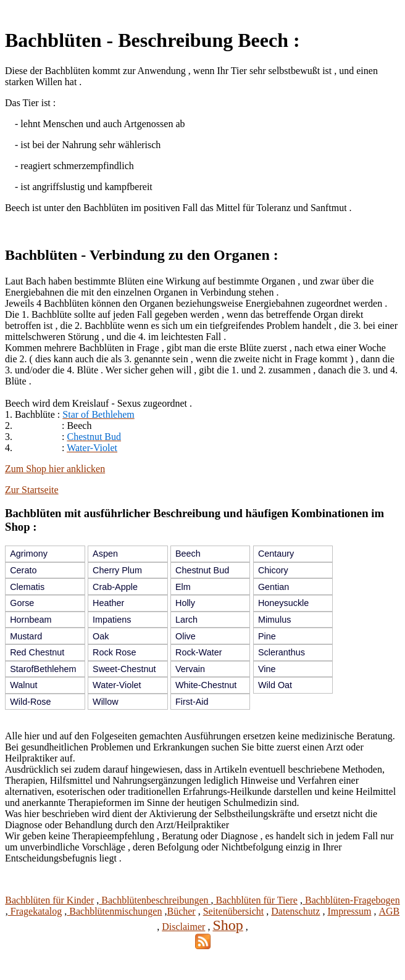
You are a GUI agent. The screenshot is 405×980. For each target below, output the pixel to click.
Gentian (273, 587)
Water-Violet (117, 685)
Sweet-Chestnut (124, 669)
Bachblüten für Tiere (256, 900)
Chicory (273, 570)
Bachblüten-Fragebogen (351, 900)
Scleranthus (282, 652)
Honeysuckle (283, 603)
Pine (267, 636)
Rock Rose (114, 652)
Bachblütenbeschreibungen (155, 900)
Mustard (26, 636)
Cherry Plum (117, 570)
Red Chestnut (37, 652)
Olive (186, 636)
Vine (267, 669)
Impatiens (112, 620)
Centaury (276, 554)
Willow (106, 702)
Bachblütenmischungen (114, 911)
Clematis (27, 587)
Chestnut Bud (202, 570)
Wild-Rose (30, 702)
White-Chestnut (206, 685)
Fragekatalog (35, 911)
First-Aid (192, 702)
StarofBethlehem (43, 669)
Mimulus (275, 620)
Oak (101, 636)
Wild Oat (275, 685)
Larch (186, 620)
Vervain (190, 669)
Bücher (181, 911)
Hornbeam (31, 620)
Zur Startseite (32, 490)
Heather (108, 603)
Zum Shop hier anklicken (55, 469)
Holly (185, 603)
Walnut (23, 685)
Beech (188, 554)
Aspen (105, 554)
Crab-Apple (115, 587)
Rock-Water (198, 652)
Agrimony (29, 554)
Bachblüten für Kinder (49, 900)
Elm (183, 587)
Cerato (23, 570)
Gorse (22, 603)
